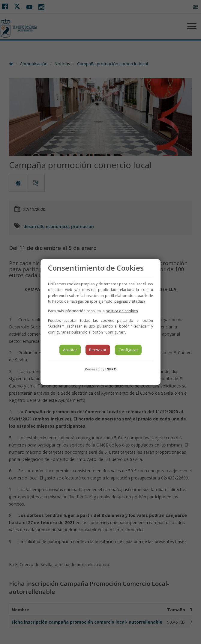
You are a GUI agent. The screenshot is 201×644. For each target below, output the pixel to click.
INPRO (111, 369)
